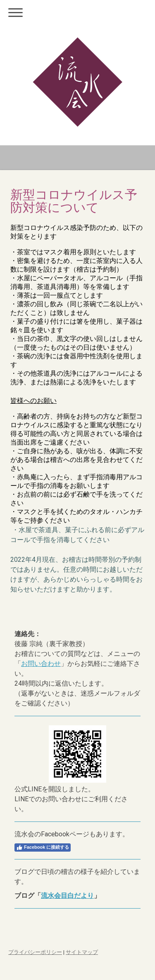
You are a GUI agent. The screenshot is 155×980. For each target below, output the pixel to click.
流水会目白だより (67, 896)
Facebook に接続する (43, 847)
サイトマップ (82, 952)
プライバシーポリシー (35, 952)
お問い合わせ (41, 664)
